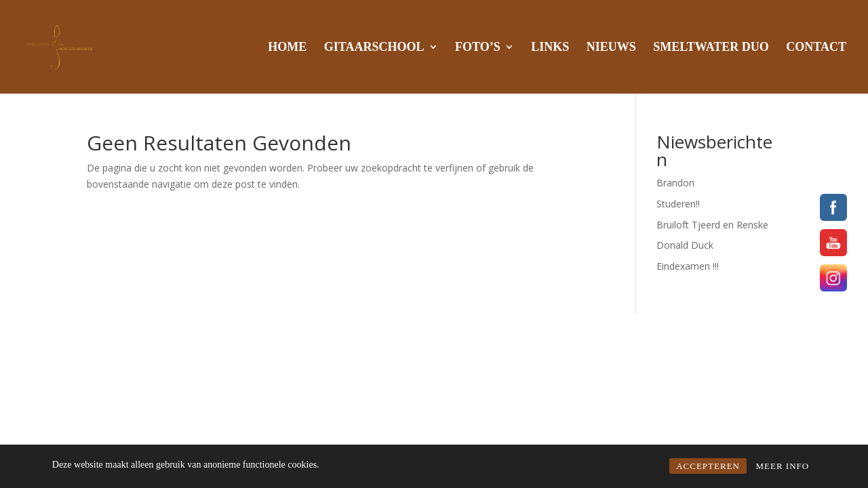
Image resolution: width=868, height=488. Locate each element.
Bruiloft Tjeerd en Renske (712, 225)
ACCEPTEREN (708, 466)
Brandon (675, 183)
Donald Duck (685, 245)
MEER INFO (782, 466)
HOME (287, 48)
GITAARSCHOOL (374, 48)
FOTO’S (478, 48)
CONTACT (816, 48)
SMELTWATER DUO (711, 48)
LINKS (550, 48)
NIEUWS (611, 48)
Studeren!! (678, 204)
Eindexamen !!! (688, 266)
